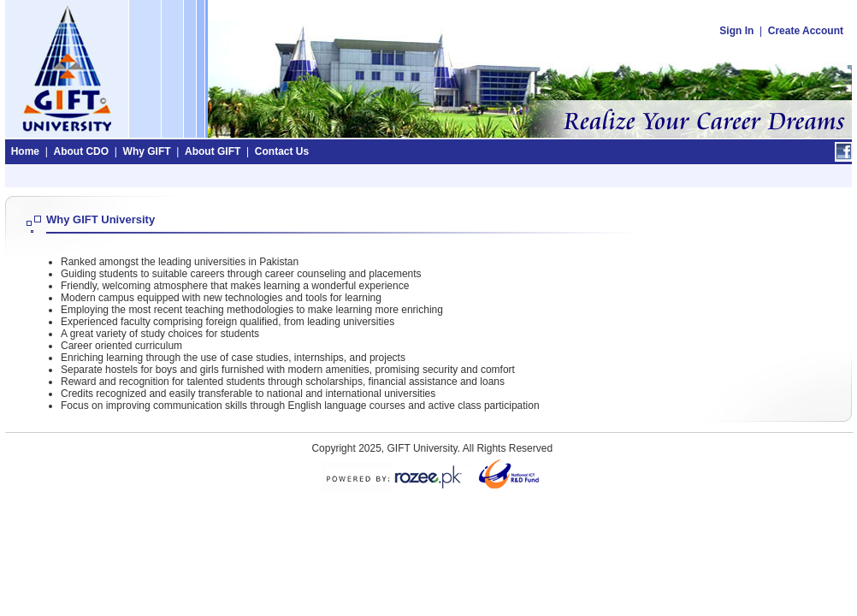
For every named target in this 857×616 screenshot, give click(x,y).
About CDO (81, 151)
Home (25, 151)
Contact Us (282, 151)
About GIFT (213, 151)
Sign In (736, 31)
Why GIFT (147, 151)
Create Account (806, 31)
